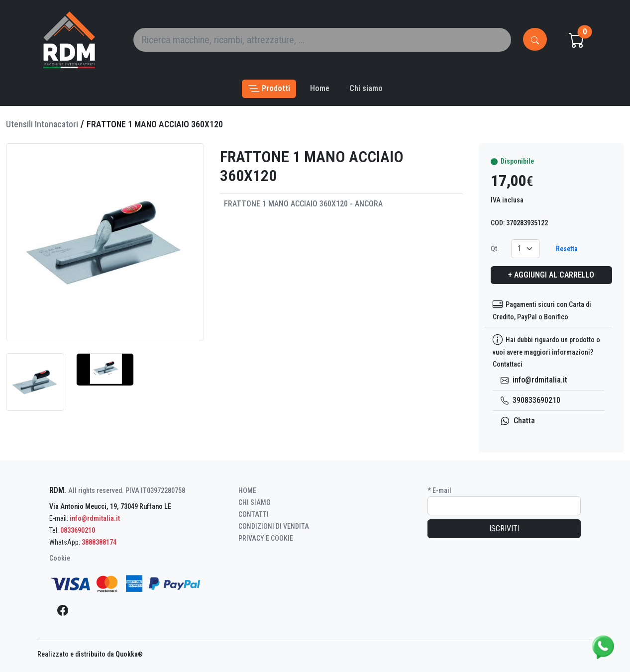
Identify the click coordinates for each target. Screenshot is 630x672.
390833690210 (530, 400)
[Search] (322, 40)
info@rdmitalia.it (534, 380)
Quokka (129, 654)
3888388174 (99, 542)
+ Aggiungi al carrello (551, 275)
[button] (269, 89)
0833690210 (78, 530)
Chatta (518, 421)
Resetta (567, 249)
